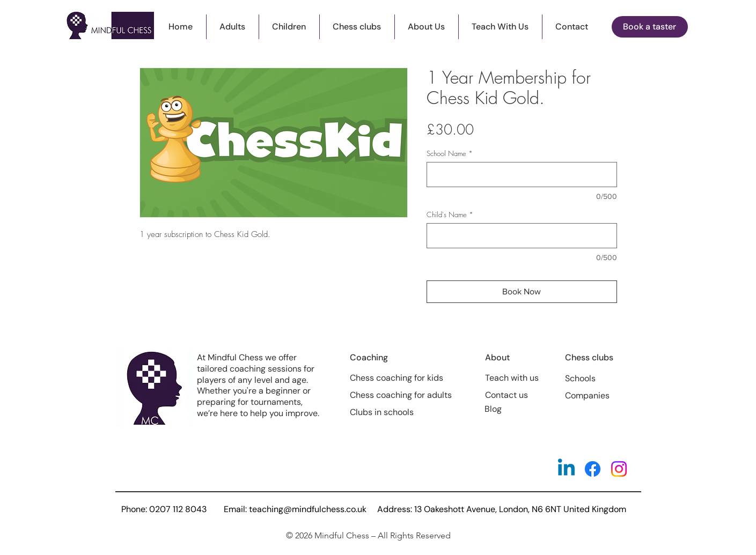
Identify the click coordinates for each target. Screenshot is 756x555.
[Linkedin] (566, 469)
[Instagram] (619, 469)
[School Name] (522, 175)
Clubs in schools (382, 412)
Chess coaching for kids (397, 378)
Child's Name (450, 214)
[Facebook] (593, 469)
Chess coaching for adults (401, 395)
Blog (493, 409)
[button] (357, 27)
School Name (450, 153)
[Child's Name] (522, 236)
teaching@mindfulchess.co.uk (308, 509)
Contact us (507, 395)
